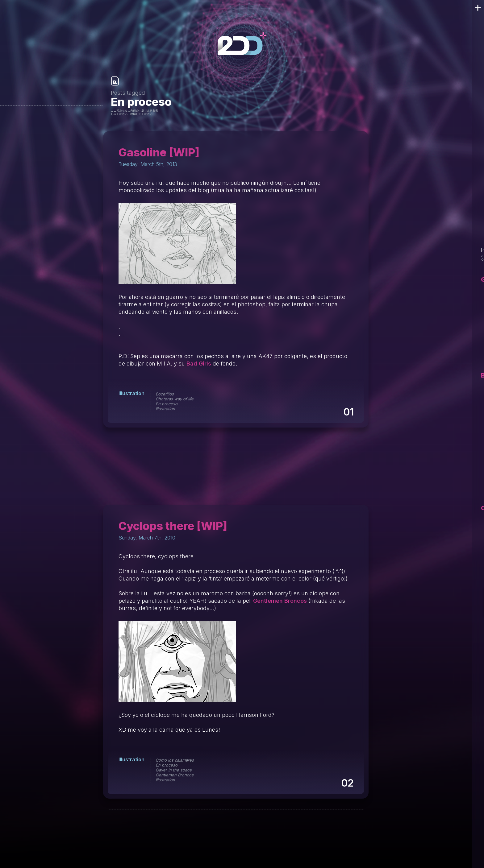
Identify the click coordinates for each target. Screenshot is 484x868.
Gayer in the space (174, 770)
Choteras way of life (175, 399)
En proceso (167, 404)
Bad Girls (199, 364)
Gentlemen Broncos (280, 601)
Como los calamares (175, 760)
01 (348, 412)
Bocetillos (165, 394)
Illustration (131, 393)
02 (347, 783)
